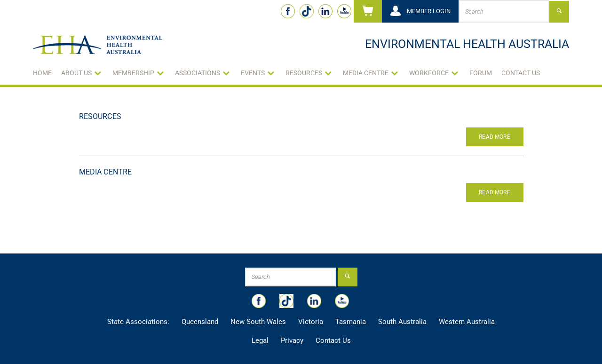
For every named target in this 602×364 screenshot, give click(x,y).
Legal (260, 340)
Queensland (200, 322)
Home (42, 73)
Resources (100, 116)
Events (253, 73)
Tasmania (351, 322)
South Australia (402, 322)
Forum (481, 73)
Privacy (292, 340)
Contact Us (521, 73)
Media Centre (106, 172)
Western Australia (467, 322)
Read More (494, 137)
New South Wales (258, 322)
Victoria (311, 322)
